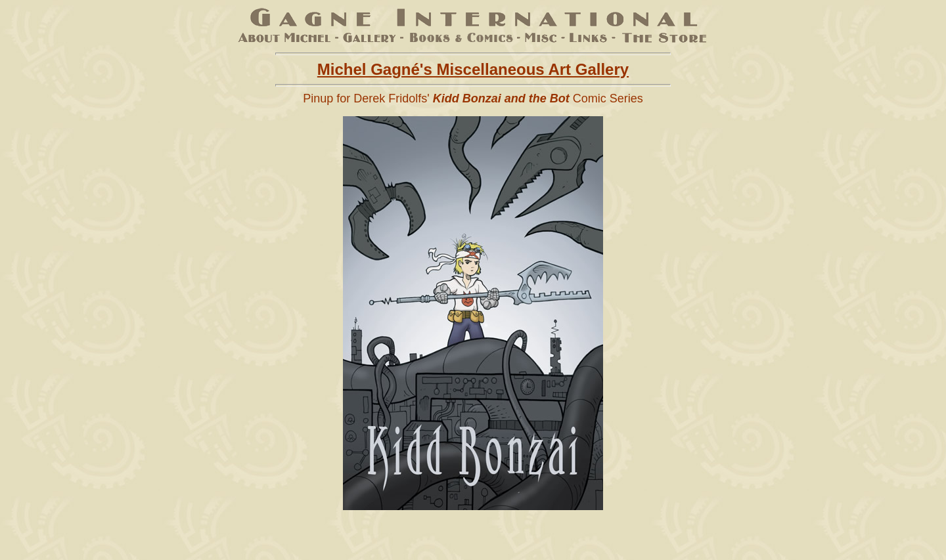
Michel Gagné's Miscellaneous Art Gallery (473, 69)
